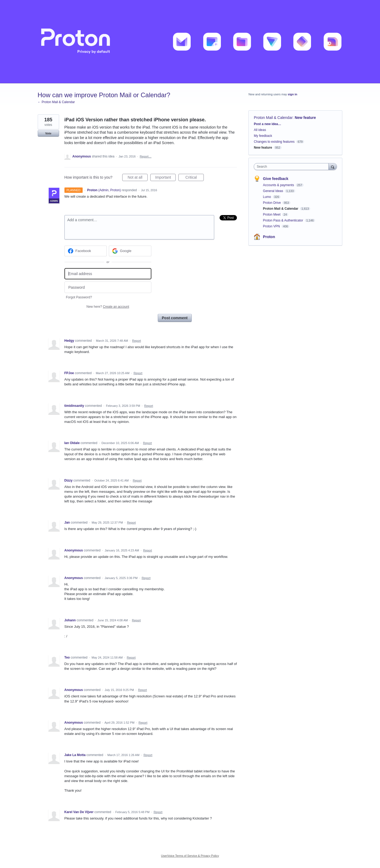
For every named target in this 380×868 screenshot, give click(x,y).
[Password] (108, 287)
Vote (48, 133)
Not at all (138, 178)
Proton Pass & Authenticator (283, 220)
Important (165, 178)
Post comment (175, 318)
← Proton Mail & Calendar (56, 102)
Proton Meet (272, 215)
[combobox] (292, 167)
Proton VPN (272, 226)
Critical (195, 178)
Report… (145, 156)
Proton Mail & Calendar (273, 118)
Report (137, 341)
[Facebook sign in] (86, 251)
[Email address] (108, 274)
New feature (305, 118)
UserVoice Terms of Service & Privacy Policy (190, 856)
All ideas (260, 130)
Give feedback (276, 179)
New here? (108, 307)
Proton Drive (272, 203)
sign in (292, 94)
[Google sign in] (130, 251)
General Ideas (273, 191)
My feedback (263, 136)
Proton (269, 237)
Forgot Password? (79, 297)
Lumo (267, 197)
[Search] (333, 166)
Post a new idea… (267, 124)
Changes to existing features (274, 142)
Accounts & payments (279, 185)
